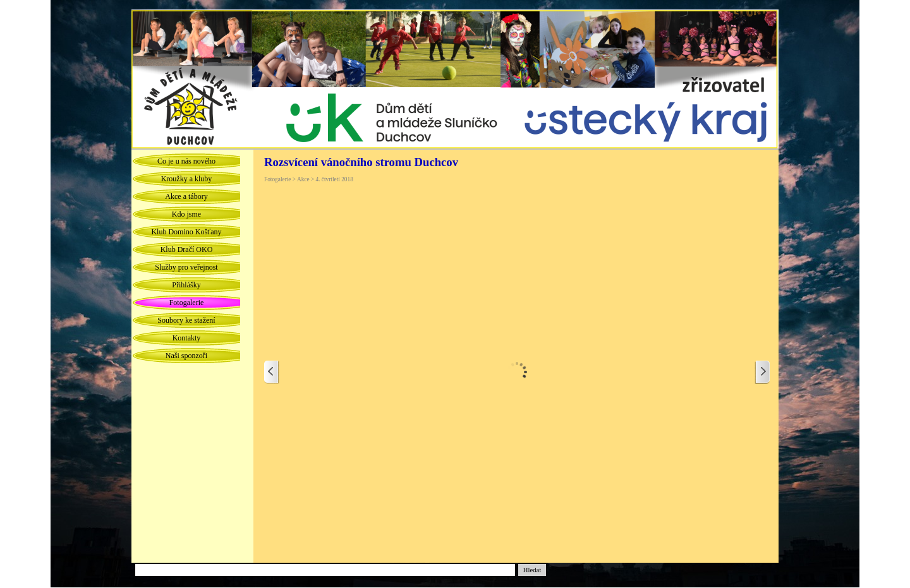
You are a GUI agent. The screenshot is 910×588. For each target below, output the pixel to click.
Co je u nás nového (186, 161)
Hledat (532, 570)
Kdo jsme (186, 214)
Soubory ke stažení (186, 320)
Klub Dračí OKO (187, 249)
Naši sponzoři (186, 356)
